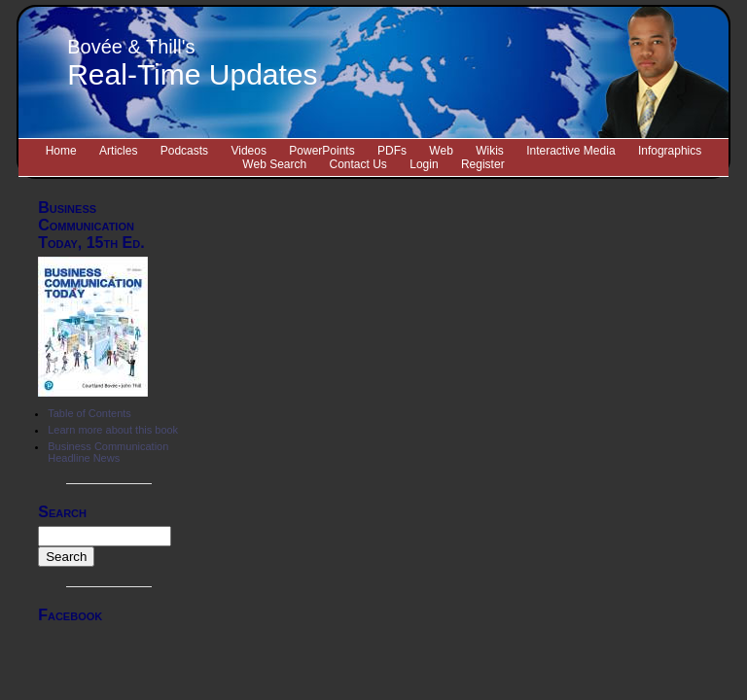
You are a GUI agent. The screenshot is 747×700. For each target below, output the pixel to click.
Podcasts (184, 151)
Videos (248, 151)
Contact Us (358, 164)
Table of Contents (89, 413)
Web (441, 151)
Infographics (670, 151)
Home (61, 151)
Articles (118, 151)
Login (424, 164)
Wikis (490, 151)
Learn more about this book (113, 430)
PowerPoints (321, 151)
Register (483, 164)
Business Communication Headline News (108, 452)
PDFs (392, 151)
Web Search (274, 164)
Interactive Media (570, 151)
